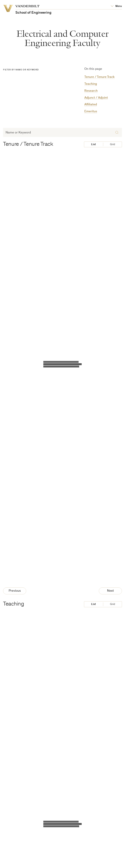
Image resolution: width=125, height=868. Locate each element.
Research (91, 91)
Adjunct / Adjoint (96, 98)
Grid (112, 145)
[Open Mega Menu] (116, 6)
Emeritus (91, 112)
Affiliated (91, 105)
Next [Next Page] (110, 591)
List (94, 145)
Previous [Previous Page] (15, 591)
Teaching (91, 84)
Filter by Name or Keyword (21, 70)
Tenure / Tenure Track (99, 77)
